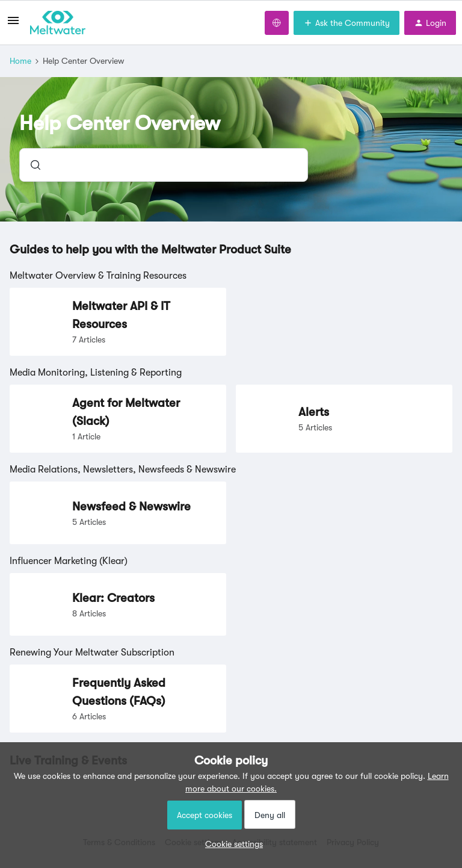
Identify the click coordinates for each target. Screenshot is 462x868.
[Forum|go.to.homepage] (58, 23)
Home (20, 61)
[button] (231, 844)
